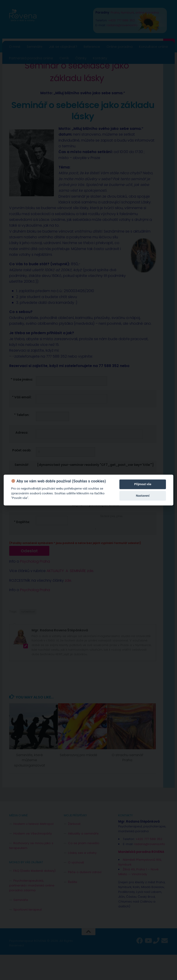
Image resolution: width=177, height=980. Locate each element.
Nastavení (143, 496)
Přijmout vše (143, 484)
